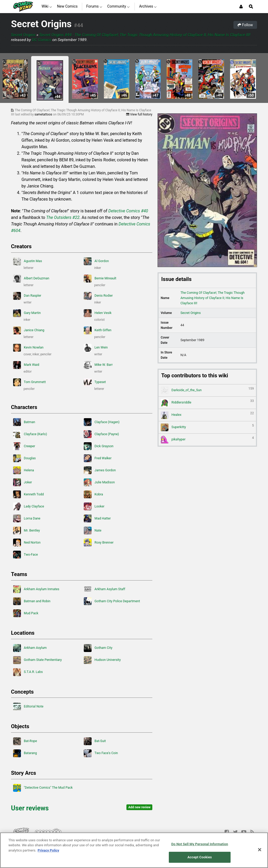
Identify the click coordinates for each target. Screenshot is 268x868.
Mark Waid (26, 365)
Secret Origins (41, 24)
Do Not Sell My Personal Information (200, 844)
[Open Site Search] (251, 7)
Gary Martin (27, 313)
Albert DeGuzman (31, 279)
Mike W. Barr (98, 365)
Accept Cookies (200, 857)
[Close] (260, 850)
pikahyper (207, 440)
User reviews (30, 808)
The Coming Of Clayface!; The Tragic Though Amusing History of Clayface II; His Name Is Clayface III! (212, 298)
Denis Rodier (98, 296)
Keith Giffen (98, 330)
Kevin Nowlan (28, 348)
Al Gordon (96, 261)
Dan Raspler (27, 296)
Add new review (139, 807)
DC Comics (42, 40)
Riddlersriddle (207, 403)
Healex (207, 415)
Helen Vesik (98, 313)
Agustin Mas (27, 261)
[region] (134, 850)
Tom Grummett (29, 382)
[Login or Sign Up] (241, 7)
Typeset (95, 382)
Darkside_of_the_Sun (207, 390)
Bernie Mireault (100, 279)
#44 (79, 25)
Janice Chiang (29, 330)
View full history (139, 114)
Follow (245, 25)
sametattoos (44, 114)
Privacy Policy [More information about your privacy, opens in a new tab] (48, 850)
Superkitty (207, 427)
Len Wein (96, 348)
